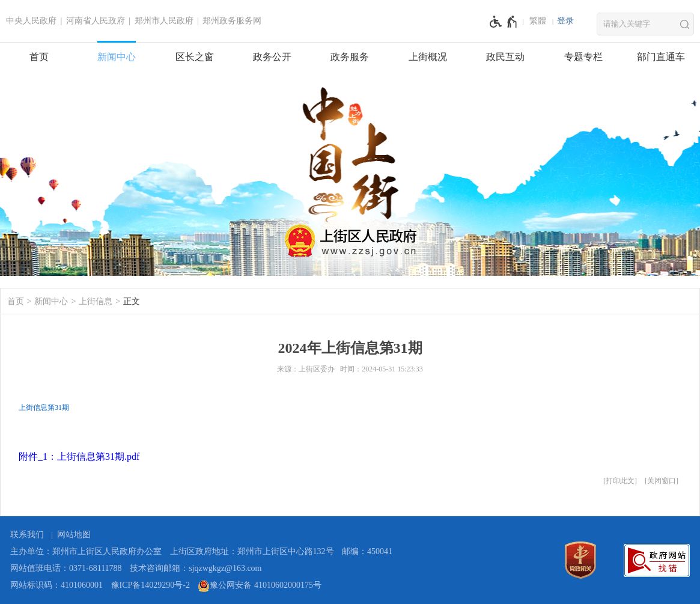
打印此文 (620, 481)
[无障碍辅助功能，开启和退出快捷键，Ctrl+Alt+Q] (504, 22)
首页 (39, 57)
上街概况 (428, 57)
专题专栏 (583, 57)
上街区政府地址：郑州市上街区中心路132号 (252, 551)
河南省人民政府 (96, 21)
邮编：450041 (367, 551)
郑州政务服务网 (232, 21)
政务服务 (350, 57)
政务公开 (272, 57)
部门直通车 (661, 57)
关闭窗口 (662, 481)
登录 (565, 21)
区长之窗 (195, 57)
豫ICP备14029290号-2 (151, 585)
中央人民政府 (31, 21)
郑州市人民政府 (164, 21)
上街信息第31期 (44, 407)
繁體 (538, 21)
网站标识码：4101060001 (56, 585)
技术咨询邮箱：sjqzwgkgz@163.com (196, 568)
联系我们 (27, 535)
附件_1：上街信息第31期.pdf (79, 456)
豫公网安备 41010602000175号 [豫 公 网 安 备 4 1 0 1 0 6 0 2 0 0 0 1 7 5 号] (260, 586)
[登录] (565, 21)
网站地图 (74, 535)
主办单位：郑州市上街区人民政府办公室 (86, 551)
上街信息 (96, 301)
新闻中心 (117, 57)
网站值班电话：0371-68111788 (66, 568)
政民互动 (505, 57)
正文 (132, 301)
